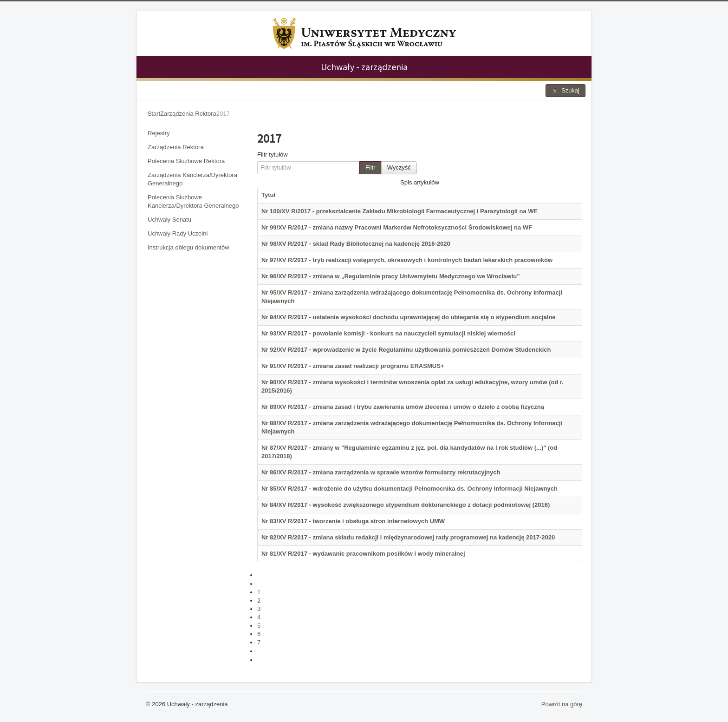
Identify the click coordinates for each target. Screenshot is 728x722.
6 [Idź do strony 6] (259, 634)
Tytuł (268, 195)
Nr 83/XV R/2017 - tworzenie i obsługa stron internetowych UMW (353, 521)
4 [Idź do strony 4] (259, 617)
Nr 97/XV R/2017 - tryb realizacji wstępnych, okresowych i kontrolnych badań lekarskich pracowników (407, 260)
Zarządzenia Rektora (176, 147)
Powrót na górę (562, 704)
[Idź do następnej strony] (261, 651)
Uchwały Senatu (169, 220)
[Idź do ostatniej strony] (261, 660)
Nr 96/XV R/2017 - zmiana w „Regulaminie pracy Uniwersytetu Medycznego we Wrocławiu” (391, 276)
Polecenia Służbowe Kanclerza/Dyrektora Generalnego (193, 201)
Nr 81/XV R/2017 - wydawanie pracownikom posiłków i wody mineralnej (363, 554)
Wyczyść (399, 167)
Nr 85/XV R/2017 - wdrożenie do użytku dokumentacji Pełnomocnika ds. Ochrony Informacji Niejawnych (409, 489)
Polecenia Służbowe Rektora (186, 161)
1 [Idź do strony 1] (259, 592)
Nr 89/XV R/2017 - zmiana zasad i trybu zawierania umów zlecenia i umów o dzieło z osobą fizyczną (403, 407)
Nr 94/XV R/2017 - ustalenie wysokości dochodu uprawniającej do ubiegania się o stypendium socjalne (409, 317)
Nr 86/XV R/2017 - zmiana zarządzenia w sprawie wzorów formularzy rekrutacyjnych (381, 472)
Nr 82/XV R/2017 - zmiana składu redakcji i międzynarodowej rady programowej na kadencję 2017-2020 (408, 537)
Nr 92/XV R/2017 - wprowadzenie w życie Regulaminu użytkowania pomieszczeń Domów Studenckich (406, 350)
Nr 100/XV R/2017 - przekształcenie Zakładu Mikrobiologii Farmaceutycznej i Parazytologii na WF (400, 211)
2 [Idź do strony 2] (259, 601)
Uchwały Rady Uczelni (178, 233)
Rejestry (159, 133)
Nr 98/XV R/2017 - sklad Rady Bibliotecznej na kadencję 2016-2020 (356, 244)
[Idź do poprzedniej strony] (261, 584)
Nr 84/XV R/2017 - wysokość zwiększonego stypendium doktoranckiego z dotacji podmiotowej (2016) (406, 505)
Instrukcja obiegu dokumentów (188, 247)
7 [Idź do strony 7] (259, 642)
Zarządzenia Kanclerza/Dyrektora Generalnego (192, 179)
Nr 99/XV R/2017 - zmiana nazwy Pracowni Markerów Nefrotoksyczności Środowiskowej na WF (397, 227)
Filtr (370, 167)
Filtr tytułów (273, 154)
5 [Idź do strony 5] (259, 626)
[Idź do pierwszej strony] (261, 575)
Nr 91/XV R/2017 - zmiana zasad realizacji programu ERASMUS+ (353, 366)
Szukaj (565, 90)
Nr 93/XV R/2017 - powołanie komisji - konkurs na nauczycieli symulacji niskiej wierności (388, 333)
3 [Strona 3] (259, 609)
